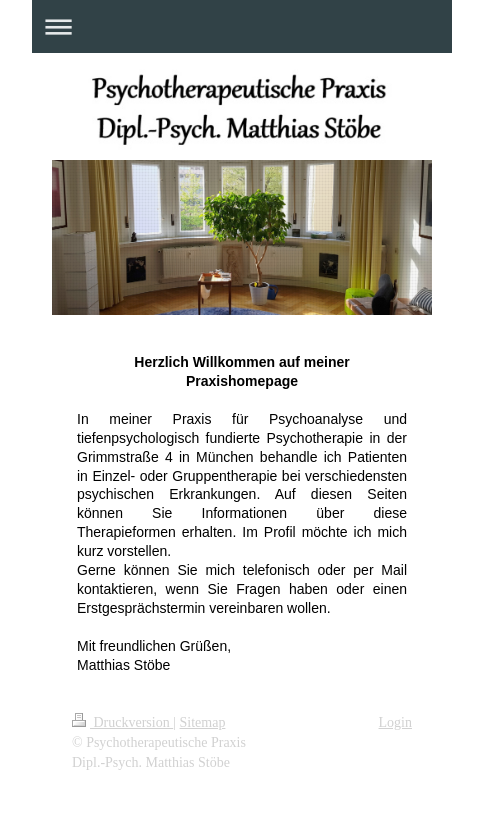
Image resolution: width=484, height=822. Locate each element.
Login (395, 722)
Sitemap (203, 722)
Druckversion (122, 722)
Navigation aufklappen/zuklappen (242, 26)
